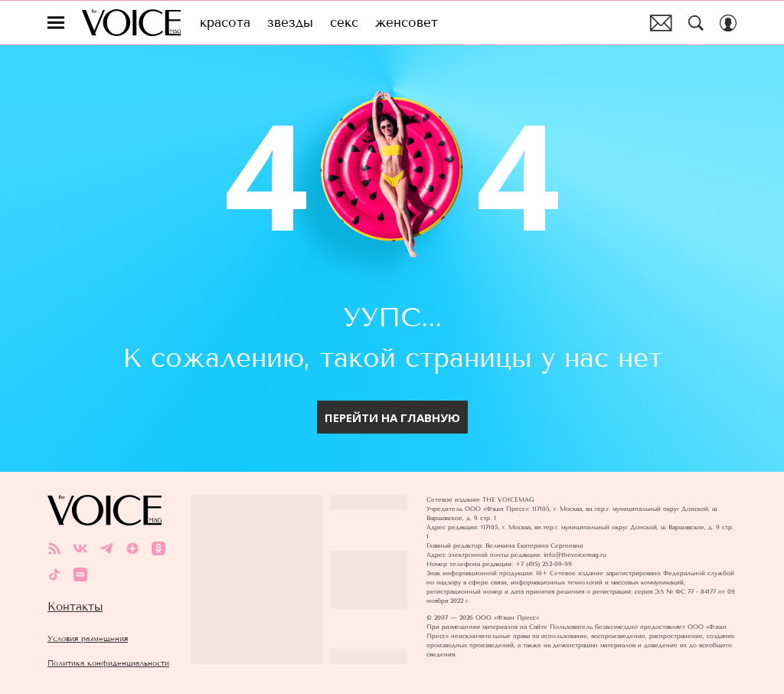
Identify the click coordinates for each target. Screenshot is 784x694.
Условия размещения (88, 638)
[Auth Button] (728, 23)
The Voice (131, 23)
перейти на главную (392, 417)
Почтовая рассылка (661, 23)
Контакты (75, 607)
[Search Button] (696, 23)
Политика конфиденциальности (108, 663)
